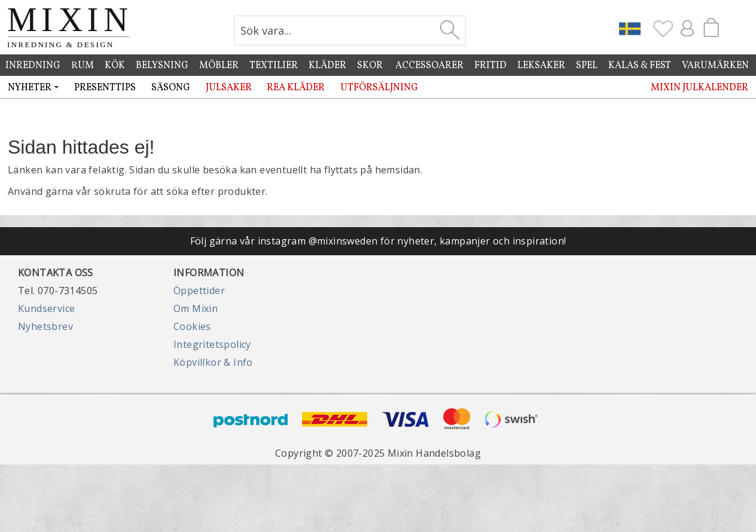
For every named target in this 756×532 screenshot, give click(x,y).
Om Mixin (196, 308)
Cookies (192, 326)
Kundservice (46, 308)
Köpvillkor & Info (213, 362)
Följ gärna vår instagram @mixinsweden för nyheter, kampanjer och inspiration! (378, 241)
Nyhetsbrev (45, 326)
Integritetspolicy (212, 344)
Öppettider (199, 291)
